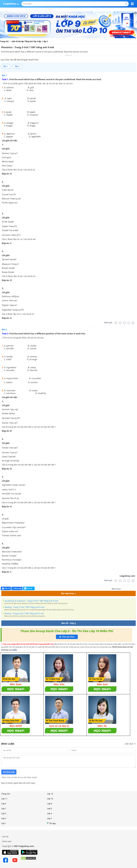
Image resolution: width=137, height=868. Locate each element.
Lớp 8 (49, 804)
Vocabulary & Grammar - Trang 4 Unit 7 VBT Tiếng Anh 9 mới (31, 601)
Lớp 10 (50, 799)
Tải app (51, 823)
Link (15, 650)
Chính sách (7, 841)
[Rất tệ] (116, 323)
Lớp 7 (4, 808)
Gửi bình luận (9, 772)
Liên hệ (5, 837)
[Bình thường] (124, 323)
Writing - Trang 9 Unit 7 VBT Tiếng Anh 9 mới (24, 613)
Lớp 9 (4, 804)
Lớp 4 (49, 813)
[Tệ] (120, 323)
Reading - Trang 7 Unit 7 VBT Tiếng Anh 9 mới (25, 607)
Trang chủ (6, 794)
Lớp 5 (4, 813)
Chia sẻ (6, 588)
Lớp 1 (4, 823)
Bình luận (17, 588)
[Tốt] (129, 323)
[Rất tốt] (133, 323)
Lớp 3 (4, 818)
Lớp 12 (50, 794)
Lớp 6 (49, 808)
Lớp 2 (49, 818)
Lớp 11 (4, 799)
